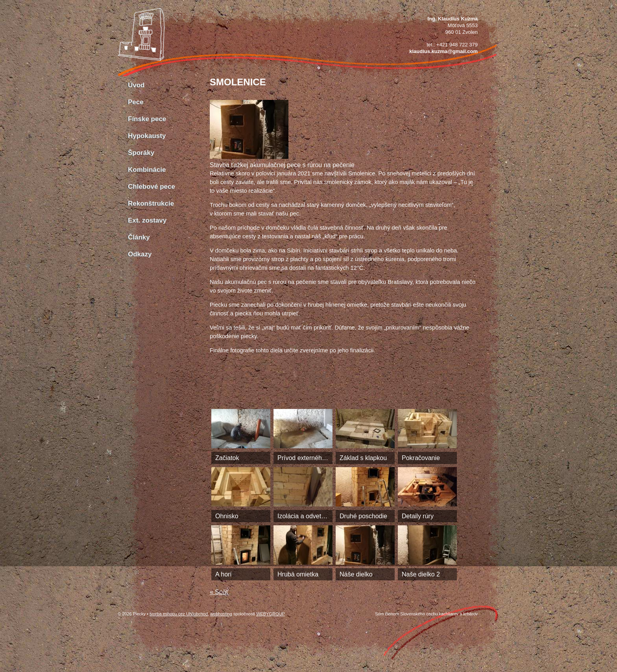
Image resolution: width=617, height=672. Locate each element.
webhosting (221, 614)
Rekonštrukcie (151, 203)
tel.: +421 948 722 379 (452, 45)
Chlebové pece (151, 187)
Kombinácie (147, 170)
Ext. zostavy (147, 220)
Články (139, 237)
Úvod (136, 85)
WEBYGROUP (271, 614)
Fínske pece (147, 119)
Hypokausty (147, 136)
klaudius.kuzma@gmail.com (443, 51)
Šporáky (141, 153)
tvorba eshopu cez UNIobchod (179, 614)
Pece (136, 102)
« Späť (219, 592)
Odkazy (140, 254)
